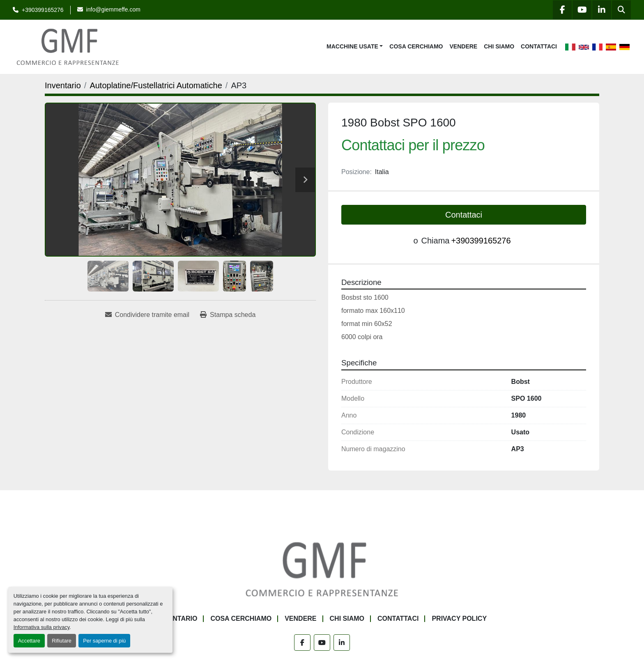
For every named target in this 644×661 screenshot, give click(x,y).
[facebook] (562, 10)
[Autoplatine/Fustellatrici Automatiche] (156, 85)
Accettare (29, 641)
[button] (355, 47)
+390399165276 (43, 10)
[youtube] (582, 10)
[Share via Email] (147, 315)
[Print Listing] (228, 315)
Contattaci (539, 46)
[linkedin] (602, 10)
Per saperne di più (104, 641)
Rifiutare (62, 641)
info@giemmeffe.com (113, 9)
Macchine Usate (352, 46)
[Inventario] (63, 85)
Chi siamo (499, 46)
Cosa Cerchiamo (416, 46)
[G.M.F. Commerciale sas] (322, 568)
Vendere (464, 46)
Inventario (177, 619)
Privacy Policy (459, 619)
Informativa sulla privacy (41, 627)
